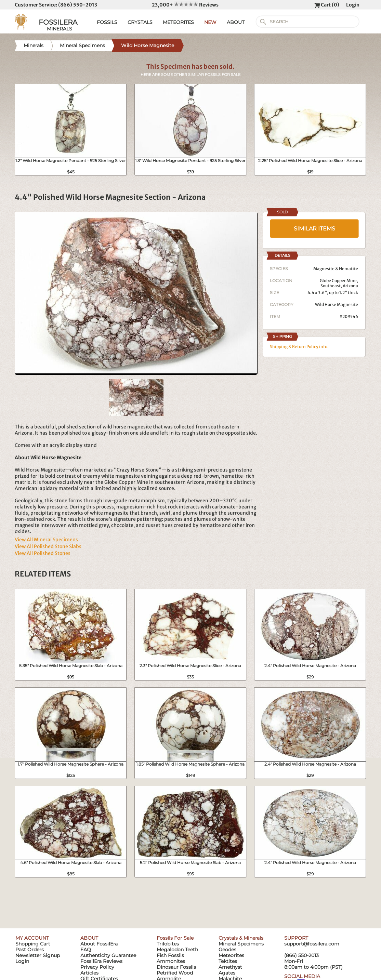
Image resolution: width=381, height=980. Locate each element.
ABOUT (236, 22)
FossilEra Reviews (101, 961)
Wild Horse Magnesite (337, 304)
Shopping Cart (33, 944)
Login (353, 5)
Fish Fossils (170, 955)
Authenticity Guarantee (108, 955)
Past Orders (30, 950)
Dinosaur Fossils (176, 967)
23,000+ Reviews (185, 5)
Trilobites (168, 944)
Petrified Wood (175, 973)
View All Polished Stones (43, 553)
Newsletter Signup (38, 955)
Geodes (227, 950)
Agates (227, 973)
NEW (210, 22)
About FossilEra (99, 944)
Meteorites (231, 955)
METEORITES (178, 22)
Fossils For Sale (175, 938)
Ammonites (171, 961)
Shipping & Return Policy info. (299, 347)
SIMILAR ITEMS (314, 229)
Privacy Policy (97, 967)
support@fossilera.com (312, 944)
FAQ (86, 950)
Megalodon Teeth (177, 950)
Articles (89, 973)
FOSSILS (107, 22)
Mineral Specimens (241, 944)
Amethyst (230, 967)
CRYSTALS (140, 22)
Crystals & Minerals (241, 938)
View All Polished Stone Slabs (48, 546)
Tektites (228, 961)
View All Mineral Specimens (46, 540)
